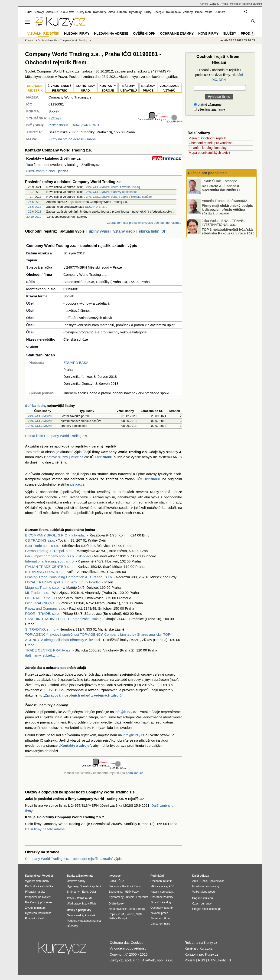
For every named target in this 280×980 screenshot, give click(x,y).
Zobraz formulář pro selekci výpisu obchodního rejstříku (144, 223)
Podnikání (157, 876)
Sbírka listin (35, 406)
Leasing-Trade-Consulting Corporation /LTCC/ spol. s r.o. (69, 577)
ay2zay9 (55, 118)
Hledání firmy (77, 33)
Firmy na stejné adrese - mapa (72, 139)
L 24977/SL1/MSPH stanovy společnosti (111, 192)
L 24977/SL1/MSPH (39, 426)
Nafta (139, 914)
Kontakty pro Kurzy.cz (201, 954)
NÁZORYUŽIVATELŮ (129, 88)
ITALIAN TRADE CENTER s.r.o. (50, 567)
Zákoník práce (159, 913)
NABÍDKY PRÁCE (148, 88)
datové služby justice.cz (65, 457)
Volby (195, 892)
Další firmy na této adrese (45, 829)
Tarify (148, 12)
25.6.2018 (35, 202)
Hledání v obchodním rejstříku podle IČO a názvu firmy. (219, 75)
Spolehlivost (216, 881)
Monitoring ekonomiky (206, 886)
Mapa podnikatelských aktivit (209, 153)
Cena (204, 881)
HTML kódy (217, 960)
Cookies (137, 942)
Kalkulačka (174, 12)
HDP (128, 892)
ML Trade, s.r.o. (37, 593)
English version (203, 898)
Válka (209, 12)
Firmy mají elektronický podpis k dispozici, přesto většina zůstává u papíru (227, 209)
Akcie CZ (52, 12)
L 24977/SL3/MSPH (39, 416)
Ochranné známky (177, 33)
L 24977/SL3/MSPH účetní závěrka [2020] (112, 187)
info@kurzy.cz (126, 712)
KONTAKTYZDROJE (108, 88)
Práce (199, 12)
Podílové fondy (131, 886)
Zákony (188, 12)
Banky (71, 876)
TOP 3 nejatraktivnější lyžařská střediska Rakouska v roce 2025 (228, 231)
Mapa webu (208, 892)
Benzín (130, 914)
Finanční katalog (161, 902)
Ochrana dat (119, 942)
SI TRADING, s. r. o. (41, 629)
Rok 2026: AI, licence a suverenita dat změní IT (221, 188)
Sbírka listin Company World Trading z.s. (57, 436)
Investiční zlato (125, 909)
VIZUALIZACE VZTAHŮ (169, 88)
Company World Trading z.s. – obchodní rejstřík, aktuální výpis (73, 859)
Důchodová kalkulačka (39, 886)
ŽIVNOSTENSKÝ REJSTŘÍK (60, 88)
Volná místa (85, 898)
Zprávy (39, 12)
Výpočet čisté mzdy (37, 881)
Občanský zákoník (162, 908)
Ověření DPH (144, 33)
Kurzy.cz (30, 40)
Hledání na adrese (111, 33)
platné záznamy (208, 105)
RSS (202, 960)
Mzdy (85, 904)
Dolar (93, 892)
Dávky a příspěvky (79, 910)
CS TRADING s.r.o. (40, 540)
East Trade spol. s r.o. (42, 546)
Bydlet (247, 4)
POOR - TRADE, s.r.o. (42, 613)
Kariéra (204, 4)
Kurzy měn (84, 12)
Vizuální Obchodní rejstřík (207, 138)
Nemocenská (75, 915)
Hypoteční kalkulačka (38, 913)
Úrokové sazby (76, 881)
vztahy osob (124, 231)
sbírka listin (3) (152, 231)
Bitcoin (122, 12)
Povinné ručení (34, 918)
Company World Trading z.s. (76, 40)
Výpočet (47, 876)
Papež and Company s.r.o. (46, 608)
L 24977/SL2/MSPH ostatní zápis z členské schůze (118, 197)
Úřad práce (74, 904)
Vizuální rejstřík (43, 33)
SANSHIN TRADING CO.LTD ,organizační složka (63, 619)
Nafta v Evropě (118, 918)
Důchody (72, 926)
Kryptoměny (116, 897)
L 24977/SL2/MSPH (39, 421)
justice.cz (77, 484)
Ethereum (142, 897)
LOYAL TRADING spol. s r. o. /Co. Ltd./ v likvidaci (63, 582)
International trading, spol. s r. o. (50, 561)
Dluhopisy (115, 886)
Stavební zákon (160, 918)
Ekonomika (116, 892)
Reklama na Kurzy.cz (201, 942)
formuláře (164, 924)
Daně (154, 924)
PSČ (172, 886)
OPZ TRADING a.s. (40, 603)
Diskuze (220, 12)
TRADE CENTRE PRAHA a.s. (48, 650)
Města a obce (159, 886)
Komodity (99, 12)
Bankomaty (86, 876)
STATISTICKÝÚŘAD (85, 88)
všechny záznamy (209, 109)
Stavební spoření (90, 886)
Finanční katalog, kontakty (208, 148)
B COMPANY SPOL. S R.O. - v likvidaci (56, 535)
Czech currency (202, 904)
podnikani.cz (135, 773)
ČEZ (121, 881)
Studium (257, 4)
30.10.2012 (34, 217)
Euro (85, 892)
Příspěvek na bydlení (38, 897)
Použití (190, 960)
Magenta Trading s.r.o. (42, 587)
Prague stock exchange (207, 909)
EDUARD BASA (96, 207)
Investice (115, 876)
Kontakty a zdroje (75, 745)
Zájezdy (215, 4)
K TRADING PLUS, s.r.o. (44, 572)
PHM (121, 914)
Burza (112, 881)
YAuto (225, 4)
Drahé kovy (116, 904)
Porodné (90, 915)
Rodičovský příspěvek (39, 902)
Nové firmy (208, 33)
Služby (230, 33)
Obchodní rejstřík (47, 40)
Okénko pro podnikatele (208, 173)
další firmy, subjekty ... (42, 655)
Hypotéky (135, 12)
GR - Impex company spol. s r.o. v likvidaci (58, 556)
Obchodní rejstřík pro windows (211, 143)
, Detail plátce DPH (74, 125)
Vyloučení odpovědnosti (128, 948)
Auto (195, 881)
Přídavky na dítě (35, 892)
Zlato (112, 12)
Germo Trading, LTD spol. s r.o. (49, 551)
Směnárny (73, 892)
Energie (159, 12)
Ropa (112, 914)
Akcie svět (67, 12)
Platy (93, 904)
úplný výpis (99, 231)
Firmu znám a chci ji (47, 171)
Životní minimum (35, 908)
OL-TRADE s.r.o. (38, 598)
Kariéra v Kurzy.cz (199, 948)
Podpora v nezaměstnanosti (84, 921)
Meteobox (236, 4)
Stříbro (140, 909)
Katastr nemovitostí (162, 892)
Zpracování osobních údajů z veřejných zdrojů (83, 695)
